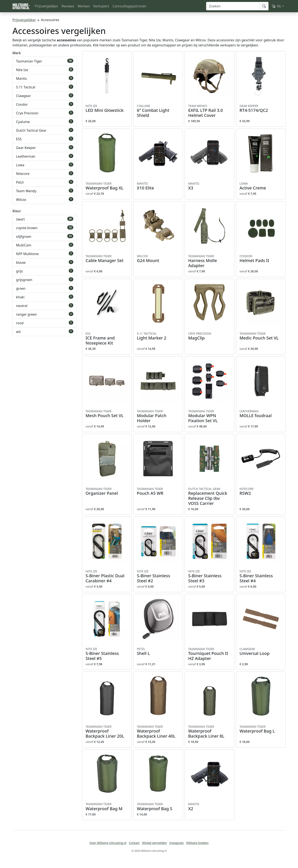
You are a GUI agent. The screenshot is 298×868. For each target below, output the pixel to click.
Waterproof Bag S (158, 807)
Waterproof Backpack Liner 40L (158, 732)
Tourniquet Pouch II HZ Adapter (209, 654)
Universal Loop (261, 652)
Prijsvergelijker (46, 6)
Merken (84, 6)
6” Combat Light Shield (158, 111)
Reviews (68, 6)
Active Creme (261, 186)
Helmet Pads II (261, 259)
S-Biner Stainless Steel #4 (261, 576)
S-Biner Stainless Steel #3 (209, 576)
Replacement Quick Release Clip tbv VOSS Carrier (209, 496)
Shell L (158, 652)
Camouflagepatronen (129, 6)
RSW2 (261, 491)
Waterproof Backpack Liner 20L (107, 732)
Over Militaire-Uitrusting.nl (108, 843)
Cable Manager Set (107, 259)
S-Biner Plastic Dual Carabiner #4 (107, 576)
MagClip (209, 336)
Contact (134, 843)
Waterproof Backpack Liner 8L (209, 732)
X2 (209, 807)
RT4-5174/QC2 (261, 108)
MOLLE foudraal (261, 414)
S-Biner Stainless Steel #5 (107, 654)
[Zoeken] (233, 6)
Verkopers (101, 6)
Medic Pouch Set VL (261, 336)
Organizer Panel (107, 491)
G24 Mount (158, 259)
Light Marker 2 (158, 336)
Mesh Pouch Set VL (107, 414)
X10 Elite (158, 186)
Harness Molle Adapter (209, 261)
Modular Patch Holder (158, 416)
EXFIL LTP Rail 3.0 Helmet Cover (209, 111)
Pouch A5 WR (158, 491)
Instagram (177, 843)
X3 (209, 186)
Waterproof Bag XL (107, 186)
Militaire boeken (197, 843)
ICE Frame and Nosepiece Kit (107, 339)
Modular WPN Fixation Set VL (209, 416)
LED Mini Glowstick (107, 108)
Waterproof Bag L (261, 729)
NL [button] (277, 6)
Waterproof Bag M (107, 807)
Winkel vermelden (154, 843)
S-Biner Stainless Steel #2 (158, 576)
